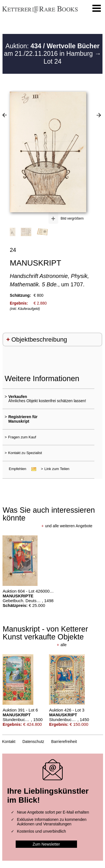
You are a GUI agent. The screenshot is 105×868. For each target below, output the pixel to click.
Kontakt (9, 742)
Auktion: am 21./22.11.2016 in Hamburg (52, 50)
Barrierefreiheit (64, 742)
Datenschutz (33, 742)
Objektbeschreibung (39, 339)
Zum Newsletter (46, 844)
